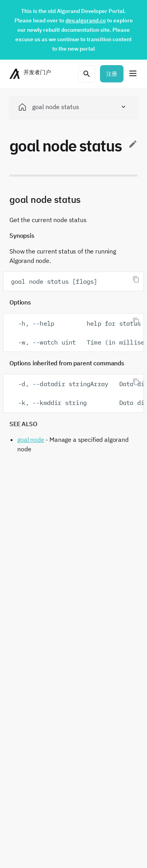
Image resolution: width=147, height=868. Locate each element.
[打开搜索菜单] (87, 74)
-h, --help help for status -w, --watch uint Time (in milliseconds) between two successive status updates (77, 333)
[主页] (31, 74)
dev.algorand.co (86, 20)
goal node (31, 439)
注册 (112, 74)
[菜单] (133, 74)
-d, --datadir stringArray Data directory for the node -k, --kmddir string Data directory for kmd (77, 393)
